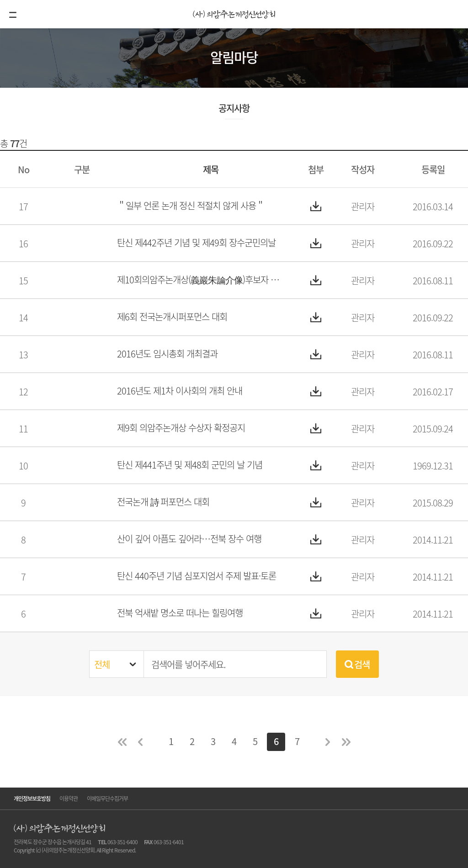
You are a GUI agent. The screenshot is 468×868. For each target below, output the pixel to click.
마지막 (346, 742)
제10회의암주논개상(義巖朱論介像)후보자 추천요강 (201, 280)
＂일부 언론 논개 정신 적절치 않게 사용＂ (191, 205)
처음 (122, 742)
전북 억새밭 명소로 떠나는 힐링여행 (180, 613)
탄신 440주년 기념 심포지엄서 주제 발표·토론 (197, 576)
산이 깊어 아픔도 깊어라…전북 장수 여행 (189, 539)
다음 (328, 742)
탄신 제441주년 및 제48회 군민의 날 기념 (190, 465)
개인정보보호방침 (32, 799)
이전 (140, 742)
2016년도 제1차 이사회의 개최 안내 (180, 391)
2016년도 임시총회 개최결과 (167, 354)
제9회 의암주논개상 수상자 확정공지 (181, 428)
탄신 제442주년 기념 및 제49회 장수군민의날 (196, 242)
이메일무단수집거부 (107, 799)
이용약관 (69, 799)
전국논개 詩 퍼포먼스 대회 (163, 502)
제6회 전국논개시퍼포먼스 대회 (172, 317)
